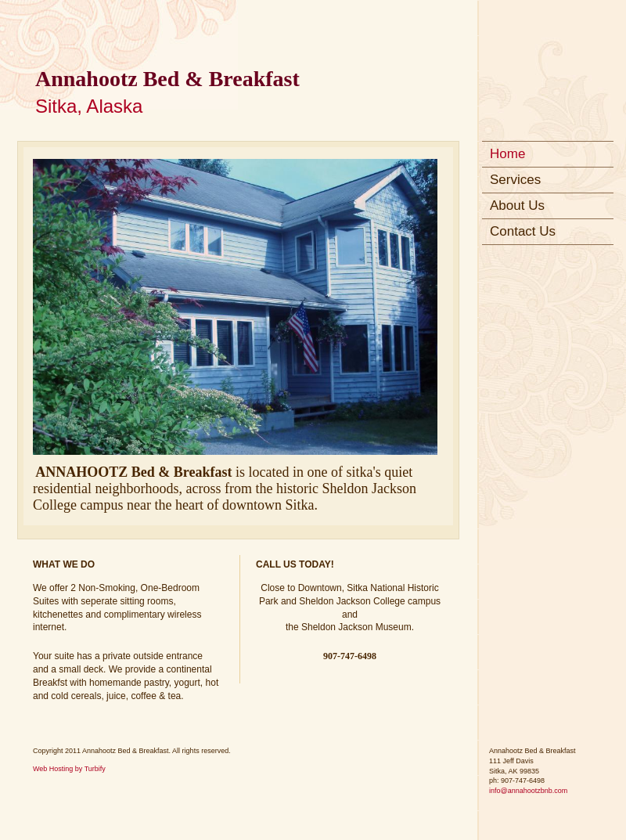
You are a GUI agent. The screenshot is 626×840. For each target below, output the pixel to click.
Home (507, 154)
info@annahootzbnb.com (528, 791)
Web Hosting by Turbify (69, 769)
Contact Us (523, 231)
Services (515, 180)
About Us (517, 205)
